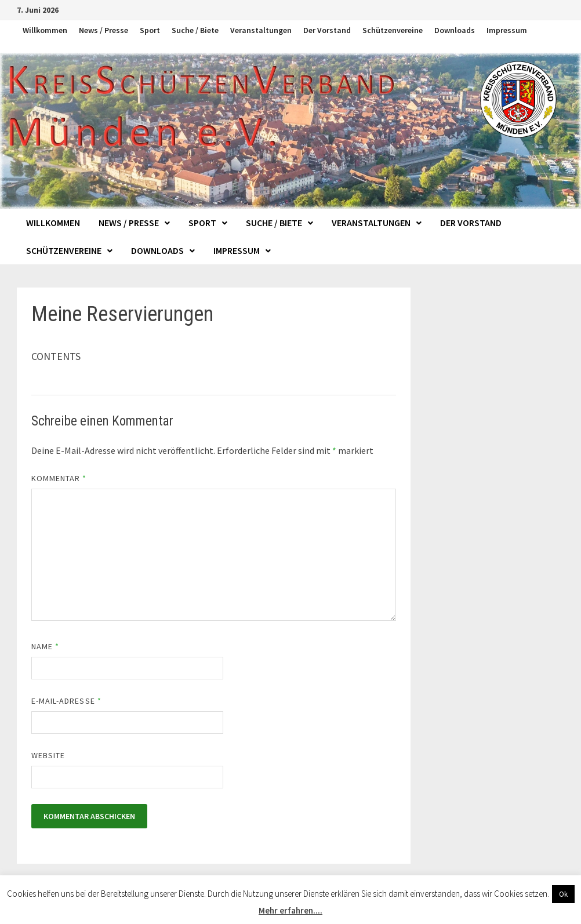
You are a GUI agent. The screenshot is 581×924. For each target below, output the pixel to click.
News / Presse (104, 30)
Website (48, 755)
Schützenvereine (393, 30)
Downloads (455, 30)
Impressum (507, 30)
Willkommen (45, 30)
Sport (150, 30)
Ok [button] (563, 894)
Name (45, 646)
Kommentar (59, 478)
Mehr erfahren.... (290, 910)
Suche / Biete (195, 30)
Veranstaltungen (261, 30)
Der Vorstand (327, 30)
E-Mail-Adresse (66, 701)
